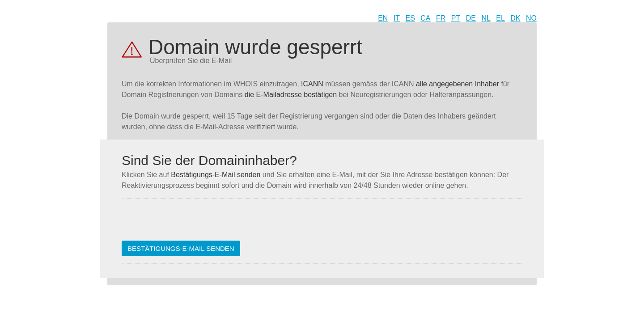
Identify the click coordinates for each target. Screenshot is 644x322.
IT (397, 18)
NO (531, 18)
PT (456, 18)
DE (471, 18)
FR (441, 18)
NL (486, 18)
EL (500, 18)
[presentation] (190, 223)
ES (410, 18)
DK (515, 18)
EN (383, 18)
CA (425, 18)
